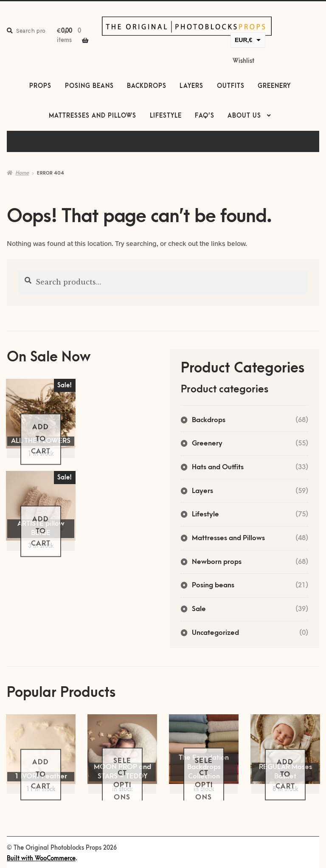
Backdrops (147, 86)
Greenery (274, 86)
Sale (199, 609)
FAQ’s (205, 116)
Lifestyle (166, 116)
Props (40, 86)
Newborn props (217, 562)
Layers (191, 86)
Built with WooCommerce (41, 859)
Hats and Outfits (218, 467)
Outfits (231, 86)
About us (244, 116)
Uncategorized (215, 633)
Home (22, 173)
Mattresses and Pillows (93, 116)
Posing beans (89, 86)
